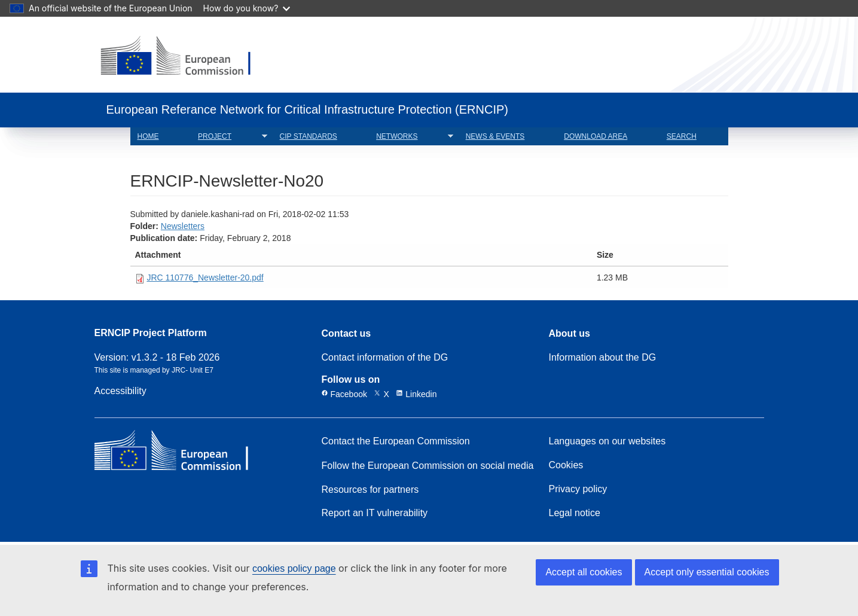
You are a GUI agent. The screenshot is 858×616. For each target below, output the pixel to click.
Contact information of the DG (385, 358)
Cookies (566, 465)
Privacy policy (578, 489)
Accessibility (120, 391)
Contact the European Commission (396, 441)
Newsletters (183, 226)
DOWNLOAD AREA (596, 136)
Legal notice (575, 513)
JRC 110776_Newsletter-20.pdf (205, 277)
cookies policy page (294, 568)
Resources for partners (370, 490)
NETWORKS (411, 137)
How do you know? (247, 8)
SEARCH (682, 136)
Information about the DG (603, 358)
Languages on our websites (607, 441)
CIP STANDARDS (309, 136)
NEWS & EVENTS (495, 136)
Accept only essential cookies (707, 572)
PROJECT (229, 137)
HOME (148, 136)
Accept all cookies (584, 572)
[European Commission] (185, 57)
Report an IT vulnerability (375, 513)
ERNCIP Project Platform (151, 333)
